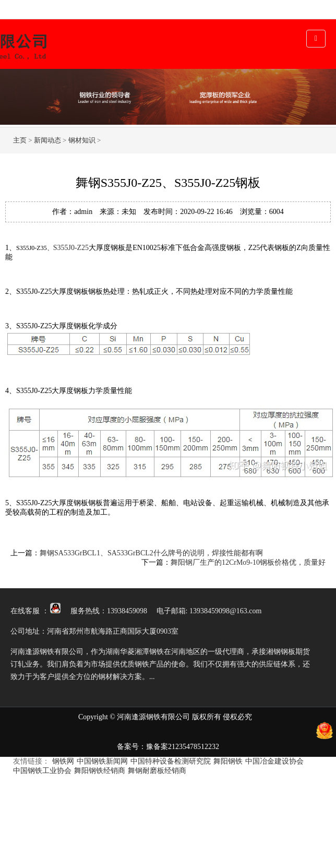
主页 (20, 140)
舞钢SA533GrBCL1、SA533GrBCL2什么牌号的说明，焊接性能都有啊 (151, 553)
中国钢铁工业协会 (42, 771)
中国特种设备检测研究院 (171, 761)
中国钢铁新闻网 (102, 761)
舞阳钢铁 (228, 761)
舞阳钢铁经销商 (100, 771)
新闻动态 (47, 140)
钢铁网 (63, 761)
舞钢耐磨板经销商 (157, 771)
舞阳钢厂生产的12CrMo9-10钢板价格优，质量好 (248, 562)
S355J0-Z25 (71, 248)
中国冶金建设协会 (274, 761)
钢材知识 (82, 140)
